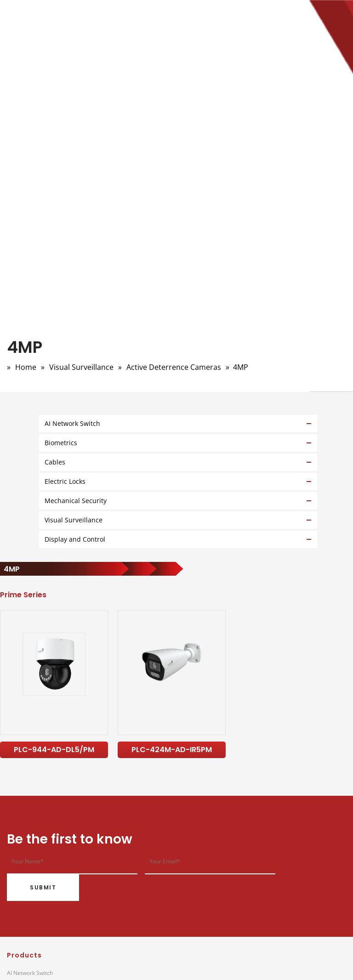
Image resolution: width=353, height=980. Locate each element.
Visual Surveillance (81, 367)
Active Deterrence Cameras (174, 367)
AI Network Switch (30, 973)
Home (26, 367)
